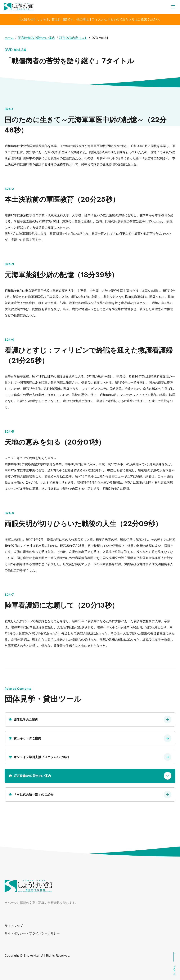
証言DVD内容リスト (73, 38)
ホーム (9, 38)
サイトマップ (14, 926)
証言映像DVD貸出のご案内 (37, 38)
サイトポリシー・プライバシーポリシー (32, 933)
